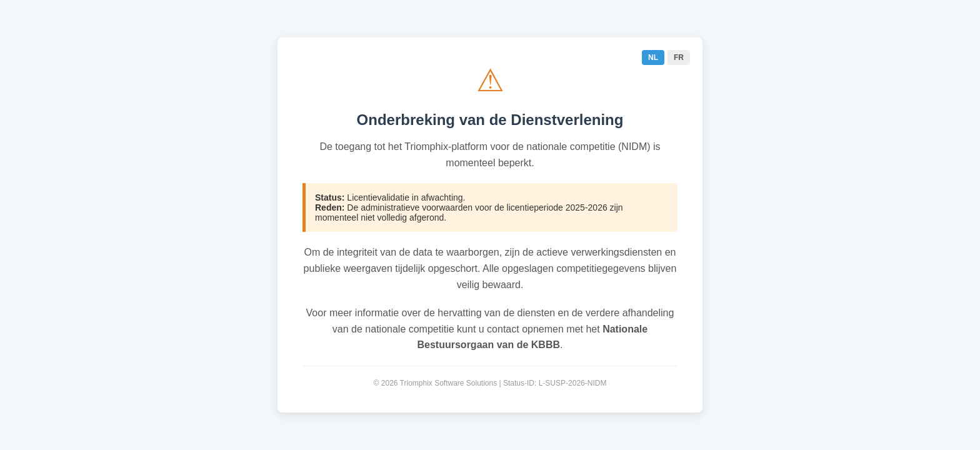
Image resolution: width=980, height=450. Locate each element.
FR (679, 57)
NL (653, 57)
